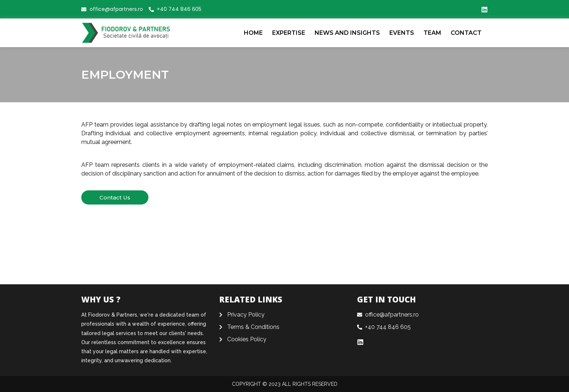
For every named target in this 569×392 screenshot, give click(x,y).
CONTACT (466, 33)
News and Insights (347, 33)
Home (253, 33)
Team (432, 33)
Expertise (289, 33)
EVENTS (402, 33)
